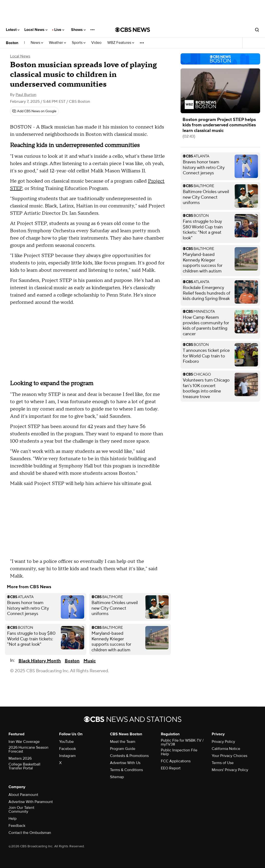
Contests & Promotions (129, 756)
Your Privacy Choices (229, 756)
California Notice (226, 749)
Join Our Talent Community (21, 810)
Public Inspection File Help (179, 752)
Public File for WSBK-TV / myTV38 (182, 742)
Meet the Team (123, 742)
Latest (13, 30)
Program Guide (123, 749)
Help (13, 819)
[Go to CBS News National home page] (133, 30)
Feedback (17, 826)
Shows (78, 30)
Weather (57, 43)
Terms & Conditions (126, 770)
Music (90, 661)
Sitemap (117, 777)
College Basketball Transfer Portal (24, 766)
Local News (36, 30)
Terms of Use (223, 763)
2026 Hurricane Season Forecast (28, 749)
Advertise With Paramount (31, 802)
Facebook (68, 749)
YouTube (66, 742)
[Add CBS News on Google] (34, 111)
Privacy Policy (223, 742)
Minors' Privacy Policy (230, 770)
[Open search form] (257, 30)
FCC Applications (176, 761)
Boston (12, 43)
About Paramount (23, 795)
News (37, 43)
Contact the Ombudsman (30, 833)
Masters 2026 (20, 758)
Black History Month (40, 661)
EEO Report (171, 768)
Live (59, 30)
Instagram (67, 756)
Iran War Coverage (24, 742)
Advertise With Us (125, 763)
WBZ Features (121, 43)
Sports (79, 43)
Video (96, 43)
